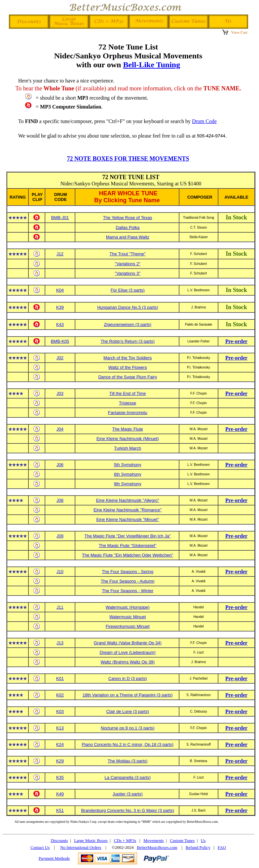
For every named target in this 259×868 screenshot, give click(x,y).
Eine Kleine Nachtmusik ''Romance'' (128, 510)
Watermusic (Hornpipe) (128, 607)
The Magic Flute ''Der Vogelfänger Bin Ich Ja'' (127, 536)
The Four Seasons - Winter (128, 591)
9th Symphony (128, 484)
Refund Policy (198, 847)
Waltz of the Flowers (128, 367)
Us (203, 840)
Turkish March (128, 448)
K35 (60, 777)
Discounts (59, 840)
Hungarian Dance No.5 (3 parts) (128, 307)
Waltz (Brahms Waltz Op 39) (128, 662)
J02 (60, 358)
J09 (60, 536)
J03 (60, 393)
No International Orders (81, 847)
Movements (153, 840)
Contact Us (40, 847)
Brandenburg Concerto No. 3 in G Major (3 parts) (128, 810)
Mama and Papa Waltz (128, 237)
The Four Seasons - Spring (128, 572)
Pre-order (236, 341)
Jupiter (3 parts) (128, 794)
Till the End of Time (128, 393)
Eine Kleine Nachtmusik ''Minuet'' (128, 519)
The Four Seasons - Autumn (128, 581)
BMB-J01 (60, 218)
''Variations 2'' (128, 264)
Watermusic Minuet (128, 617)
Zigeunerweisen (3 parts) (128, 324)
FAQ (222, 847)
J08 (60, 500)
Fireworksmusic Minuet (128, 626)
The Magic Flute (128, 429)
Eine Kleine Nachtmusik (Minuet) (128, 439)
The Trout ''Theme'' (128, 254)
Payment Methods (54, 858)
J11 (60, 607)
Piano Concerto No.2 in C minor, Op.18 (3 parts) (128, 744)
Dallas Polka (128, 227)
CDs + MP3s (125, 840)
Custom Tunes (182, 840)
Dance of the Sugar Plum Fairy (128, 377)
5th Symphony (128, 465)
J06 (60, 465)
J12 (60, 254)
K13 (60, 728)
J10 (60, 572)
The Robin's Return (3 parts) (128, 341)
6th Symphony (128, 474)
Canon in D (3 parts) (128, 678)
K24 (60, 744)
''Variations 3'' (128, 273)
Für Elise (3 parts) (128, 290)
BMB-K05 (60, 341)
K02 (60, 695)
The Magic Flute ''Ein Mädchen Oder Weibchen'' (128, 555)
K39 (60, 307)
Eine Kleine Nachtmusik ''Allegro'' (128, 500)
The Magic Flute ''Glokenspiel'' (128, 546)
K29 (60, 761)
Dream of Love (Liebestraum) (128, 652)
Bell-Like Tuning (151, 65)
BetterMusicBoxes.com (157, 847)
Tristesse (128, 403)
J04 (60, 429)
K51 (60, 810)
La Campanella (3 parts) (128, 777)
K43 (60, 324)
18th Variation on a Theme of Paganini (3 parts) (128, 695)
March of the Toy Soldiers (128, 358)
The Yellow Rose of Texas (128, 218)
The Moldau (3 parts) (128, 761)
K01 (60, 678)
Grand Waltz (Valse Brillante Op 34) (128, 643)
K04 (60, 290)
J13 (60, 643)
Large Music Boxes (91, 840)
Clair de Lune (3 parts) (128, 711)
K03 (60, 711)
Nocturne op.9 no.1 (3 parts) (128, 728)
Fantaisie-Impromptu (128, 413)
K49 (60, 794)
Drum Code (204, 121)
